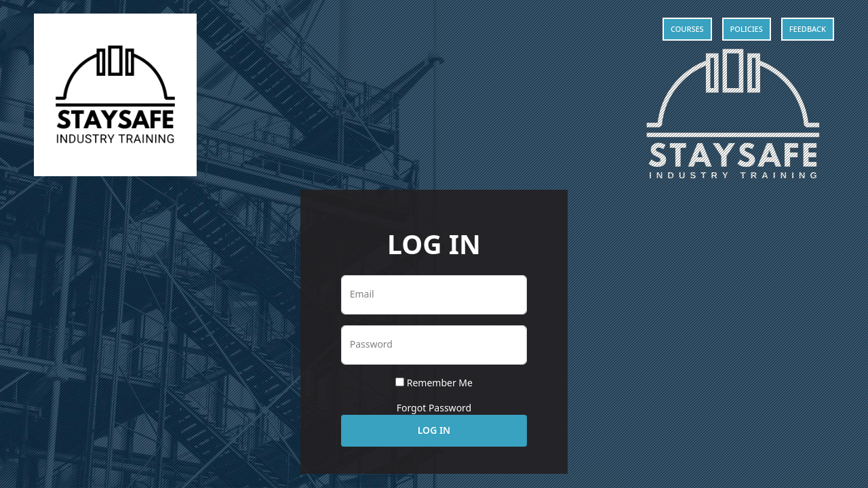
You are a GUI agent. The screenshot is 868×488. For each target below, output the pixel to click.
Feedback (808, 29)
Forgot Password (434, 408)
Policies (747, 29)
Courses (687, 29)
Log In (434, 430)
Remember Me (440, 383)
